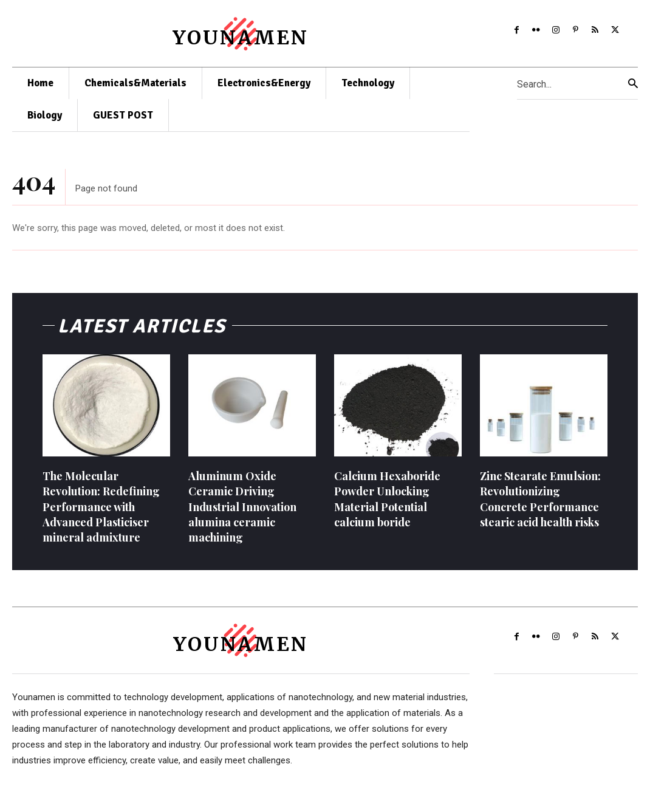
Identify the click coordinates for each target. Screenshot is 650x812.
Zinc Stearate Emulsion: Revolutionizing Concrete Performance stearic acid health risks (540, 500)
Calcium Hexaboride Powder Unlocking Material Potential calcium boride (387, 500)
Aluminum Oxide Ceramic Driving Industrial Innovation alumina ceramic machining (242, 508)
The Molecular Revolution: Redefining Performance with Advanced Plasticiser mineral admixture (101, 508)
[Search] (633, 84)
